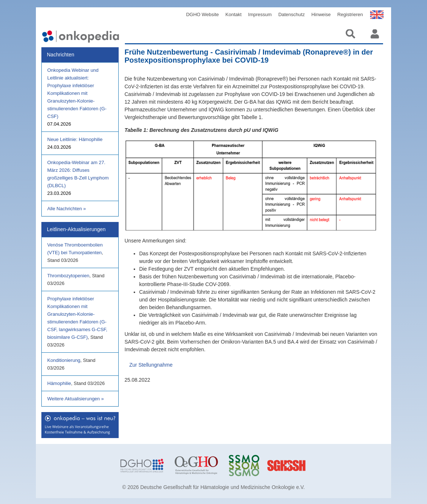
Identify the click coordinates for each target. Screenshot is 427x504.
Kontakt (234, 14)
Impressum (260, 14)
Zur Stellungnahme (151, 365)
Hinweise (321, 14)
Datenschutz (292, 14)
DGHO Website (202, 14)
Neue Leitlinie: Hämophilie (75, 139)
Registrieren (350, 14)
